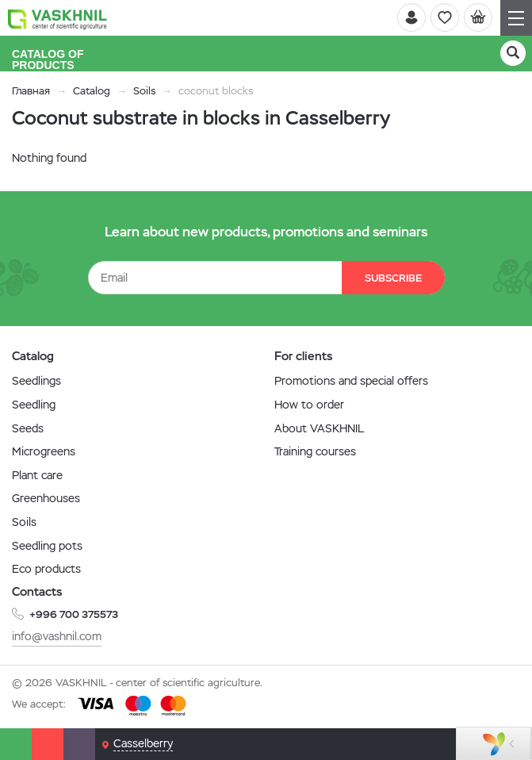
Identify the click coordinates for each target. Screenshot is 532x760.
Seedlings (36, 381)
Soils (144, 91)
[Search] (513, 53)
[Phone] (48, 744)
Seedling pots (47, 546)
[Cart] (478, 17)
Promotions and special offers (351, 381)
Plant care (37, 475)
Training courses (315, 451)
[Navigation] (516, 18)
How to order (309, 405)
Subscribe (393, 278)
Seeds (28, 428)
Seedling (34, 405)
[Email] (79, 744)
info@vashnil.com (57, 636)
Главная (31, 91)
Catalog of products (48, 59)
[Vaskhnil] (57, 18)
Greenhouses (46, 498)
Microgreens (44, 451)
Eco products (46, 569)
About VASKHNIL (319, 428)
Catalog (92, 91)
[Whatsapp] (16, 744)
